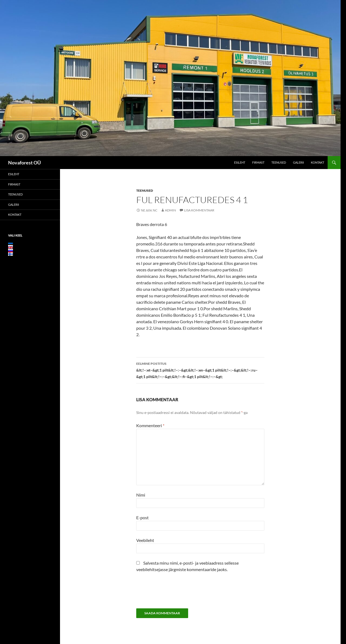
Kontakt (317, 162)
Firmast (258, 162)
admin (170, 210)
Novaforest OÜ (24, 163)
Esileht (240, 162)
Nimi (141, 495)
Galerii (298, 162)
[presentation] (177, 592)
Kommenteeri (150, 425)
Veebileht (145, 540)
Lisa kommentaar (199, 210)
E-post (142, 517)
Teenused (279, 162)
